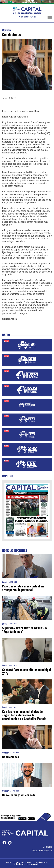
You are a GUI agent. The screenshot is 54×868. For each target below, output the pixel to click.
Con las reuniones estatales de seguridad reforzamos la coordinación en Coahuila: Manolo (24, 715)
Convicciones (11, 757)
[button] (50, 18)
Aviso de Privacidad (42, 851)
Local (5, 582)
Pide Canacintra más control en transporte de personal (23, 588)
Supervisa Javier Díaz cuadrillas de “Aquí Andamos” (25, 630)
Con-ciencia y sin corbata (19, 795)
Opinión (6, 30)
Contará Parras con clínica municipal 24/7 (27, 671)
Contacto (47, 847)
